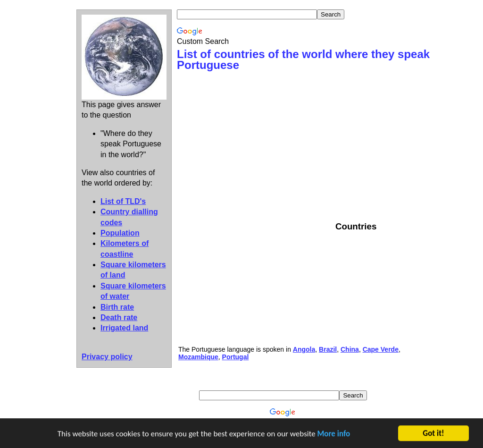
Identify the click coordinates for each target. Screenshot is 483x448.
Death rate (119, 317)
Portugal (236, 357)
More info (334, 435)
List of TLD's (123, 201)
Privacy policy (107, 357)
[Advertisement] (256, 146)
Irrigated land (124, 328)
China (350, 349)
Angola (304, 349)
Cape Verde (381, 349)
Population (120, 233)
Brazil (328, 349)
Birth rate (117, 307)
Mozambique (198, 357)
